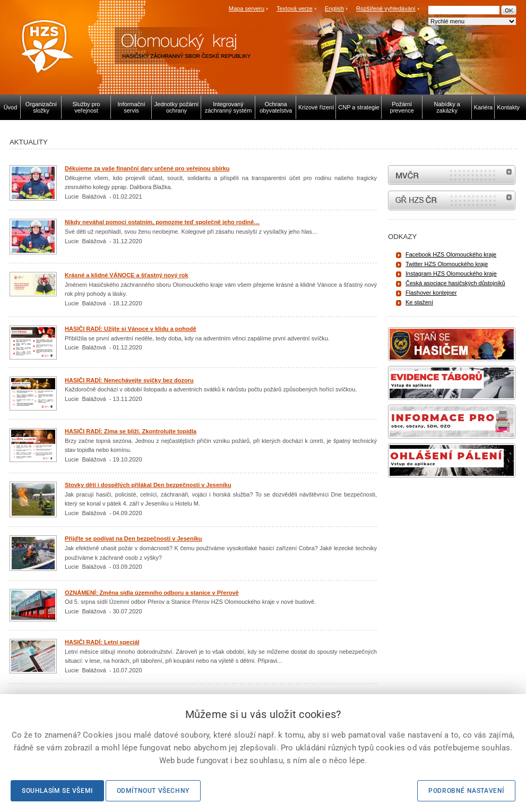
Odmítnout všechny (153, 791)
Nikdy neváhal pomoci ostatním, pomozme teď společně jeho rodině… (162, 222)
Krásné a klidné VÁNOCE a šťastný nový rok (127, 275)
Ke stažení (419, 302)
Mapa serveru (247, 8)
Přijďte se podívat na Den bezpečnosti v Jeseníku (133, 539)
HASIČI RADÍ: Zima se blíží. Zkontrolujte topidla (131, 431)
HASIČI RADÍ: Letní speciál (102, 642)
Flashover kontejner (431, 293)
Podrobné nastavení (466, 791)
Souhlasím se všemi (57, 791)
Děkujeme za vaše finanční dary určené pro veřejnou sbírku (147, 168)
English (334, 8)
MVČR (452, 175)
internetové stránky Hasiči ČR (452, 200)
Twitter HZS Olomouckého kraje (447, 264)
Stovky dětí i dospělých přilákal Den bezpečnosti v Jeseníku (148, 485)
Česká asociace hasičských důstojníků (455, 283)
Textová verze (295, 8)
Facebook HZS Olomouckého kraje (451, 254)
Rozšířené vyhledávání (386, 8)
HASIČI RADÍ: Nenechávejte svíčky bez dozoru (129, 380)
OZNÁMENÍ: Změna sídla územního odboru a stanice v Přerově (152, 593)
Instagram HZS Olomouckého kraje (451, 273)
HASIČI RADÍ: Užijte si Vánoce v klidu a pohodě (131, 329)
